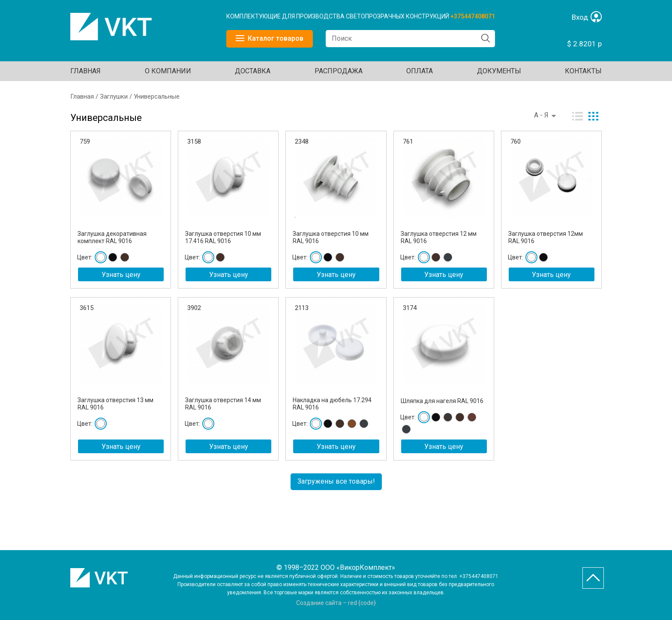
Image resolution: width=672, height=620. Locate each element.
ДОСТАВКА (253, 71)
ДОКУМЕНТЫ (499, 71)
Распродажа (339, 71)
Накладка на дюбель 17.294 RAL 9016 (332, 404)
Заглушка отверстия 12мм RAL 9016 (546, 237)
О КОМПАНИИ (168, 71)
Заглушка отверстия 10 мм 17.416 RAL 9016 (223, 237)
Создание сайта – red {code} (336, 603)
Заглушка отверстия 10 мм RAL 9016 (331, 237)
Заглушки (114, 96)
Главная (85, 71)
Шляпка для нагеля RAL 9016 (442, 401)
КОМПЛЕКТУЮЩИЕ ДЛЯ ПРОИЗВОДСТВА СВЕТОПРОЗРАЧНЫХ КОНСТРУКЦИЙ (338, 16)
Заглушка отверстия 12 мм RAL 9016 (439, 237)
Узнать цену (121, 275)
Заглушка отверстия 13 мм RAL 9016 (115, 404)
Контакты (583, 71)
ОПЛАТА (420, 71)
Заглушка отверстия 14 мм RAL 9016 (223, 404)
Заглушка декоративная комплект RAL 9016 (112, 237)
